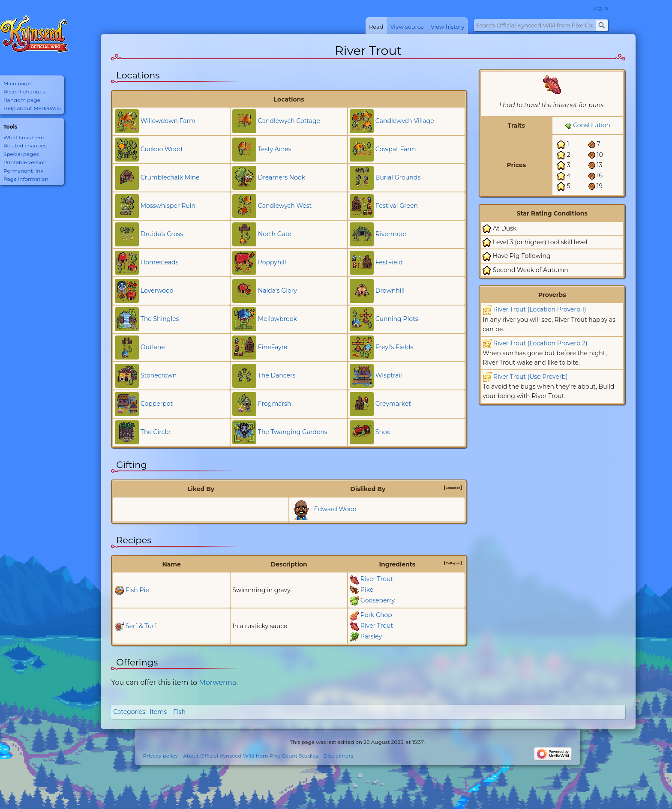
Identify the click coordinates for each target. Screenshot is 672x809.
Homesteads (160, 262)
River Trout (377, 579)
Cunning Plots (397, 319)
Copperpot (157, 404)
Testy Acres (275, 149)
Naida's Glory (277, 291)
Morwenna (217, 682)
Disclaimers (338, 756)
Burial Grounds (398, 177)
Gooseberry (378, 600)
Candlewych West (285, 206)
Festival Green (397, 206)
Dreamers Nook (282, 177)
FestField (389, 262)
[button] (453, 488)
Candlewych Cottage (289, 121)
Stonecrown (159, 375)
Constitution (592, 125)
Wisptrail (389, 375)
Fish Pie (137, 590)
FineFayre (273, 347)
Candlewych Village (405, 121)
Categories (129, 712)
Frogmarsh (275, 404)
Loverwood (157, 291)
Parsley (371, 636)
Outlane (153, 347)
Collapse (453, 488)
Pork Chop (376, 615)
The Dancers (277, 375)
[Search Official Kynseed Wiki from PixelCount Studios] (541, 25)
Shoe (383, 432)
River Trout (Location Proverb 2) (540, 343)
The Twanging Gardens (293, 432)
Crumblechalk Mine (170, 177)
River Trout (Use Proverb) (531, 377)
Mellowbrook (277, 319)
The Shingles (160, 319)
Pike (367, 590)
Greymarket (393, 404)
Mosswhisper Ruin (168, 206)
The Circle (155, 432)
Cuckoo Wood (162, 149)
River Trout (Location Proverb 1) (540, 309)
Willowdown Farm (168, 121)
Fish (179, 712)
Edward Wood (335, 509)
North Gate (275, 234)
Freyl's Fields (394, 347)
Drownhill (390, 291)
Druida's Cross (162, 234)
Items (158, 712)
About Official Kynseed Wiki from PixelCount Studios (250, 756)
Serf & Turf (141, 626)
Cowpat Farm (396, 149)
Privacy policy (160, 756)
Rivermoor (391, 234)
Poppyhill (272, 262)
